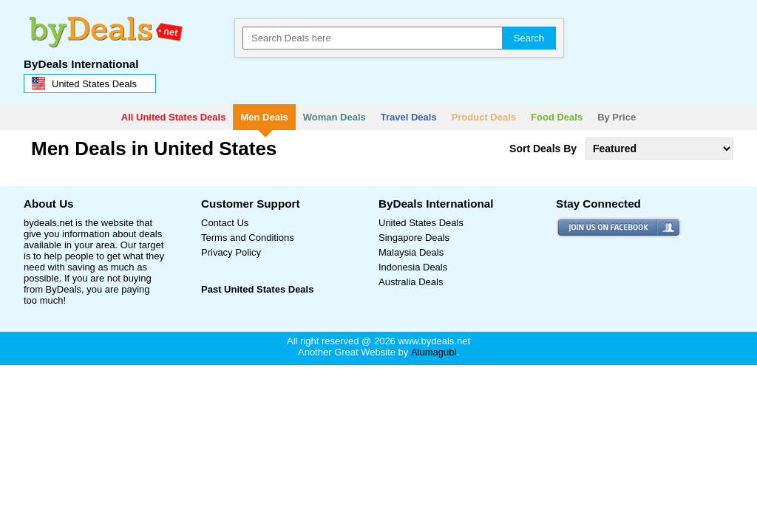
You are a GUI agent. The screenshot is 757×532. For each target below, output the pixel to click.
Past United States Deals (257, 289)
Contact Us (225, 223)
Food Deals (557, 117)
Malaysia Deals (411, 252)
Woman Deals (335, 117)
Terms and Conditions (248, 238)
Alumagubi (434, 352)
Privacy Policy (231, 252)
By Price (617, 117)
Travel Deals (409, 117)
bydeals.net (103, 26)
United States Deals (421, 223)
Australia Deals (411, 282)
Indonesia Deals (413, 267)
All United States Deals (174, 117)
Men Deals (264, 117)
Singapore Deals (414, 238)
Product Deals (484, 117)
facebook (576, 223)
